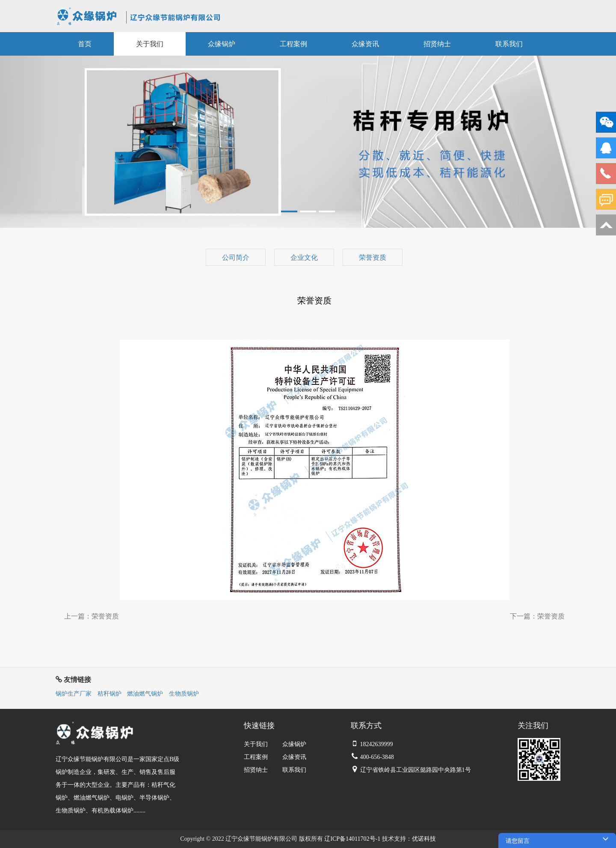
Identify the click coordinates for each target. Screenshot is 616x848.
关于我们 (256, 744)
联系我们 (294, 770)
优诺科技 (424, 839)
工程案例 (256, 757)
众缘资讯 (294, 757)
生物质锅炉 (184, 694)
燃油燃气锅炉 (145, 694)
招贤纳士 (256, 770)
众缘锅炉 (294, 744)
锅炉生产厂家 (74, 694)
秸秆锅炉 (110, 694)
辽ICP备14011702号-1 (352, 839)
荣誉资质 (105, 616)
